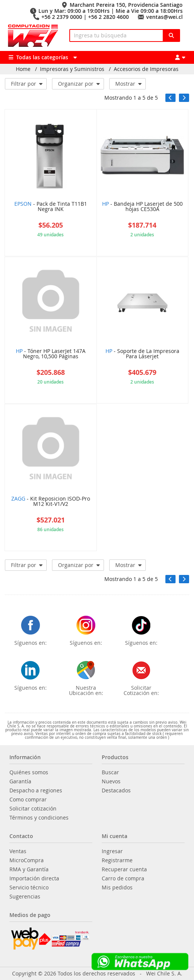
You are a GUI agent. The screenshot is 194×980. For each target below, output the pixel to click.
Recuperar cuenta (124, 869)
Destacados (116, 790)
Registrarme (117, 860)
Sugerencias (25, 897)
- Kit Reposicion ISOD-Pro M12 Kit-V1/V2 (51, 502)
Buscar (110, 772)
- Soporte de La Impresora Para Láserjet (142, 354)
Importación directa (34, 878)
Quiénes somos (29, 772)
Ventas (18, 851)
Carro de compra (123, 878)
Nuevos (111, 781)
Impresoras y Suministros (72, 69)
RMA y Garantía (29, 869)
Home (23, 69)
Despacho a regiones (36, 790)
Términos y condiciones (39, 818)
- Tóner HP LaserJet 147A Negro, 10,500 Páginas (51, 354)
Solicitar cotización (33, 809)
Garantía (20, 781)
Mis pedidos (117, 888)
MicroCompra (27, 860)
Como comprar (28, 800)
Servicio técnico (29, 888)
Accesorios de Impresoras (146, 69)
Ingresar (112, 851)
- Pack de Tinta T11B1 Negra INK (51, 207)
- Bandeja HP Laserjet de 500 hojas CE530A (142, 207)
